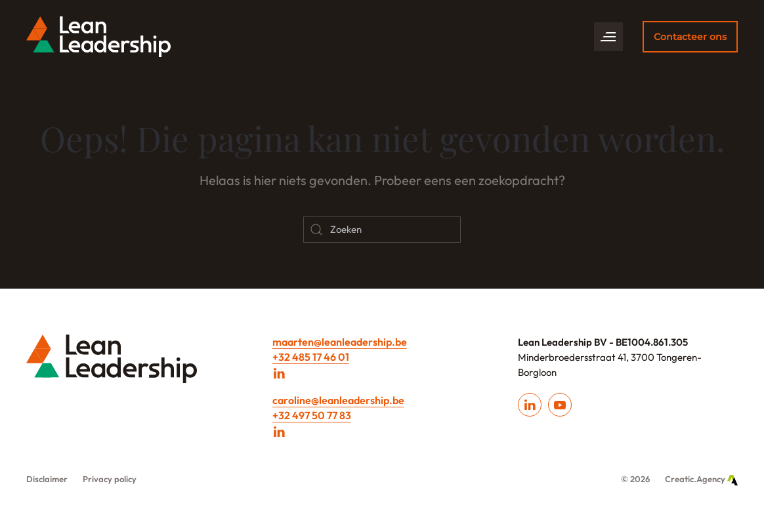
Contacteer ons (690, 37)
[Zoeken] (382, 230)
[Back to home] (98, 37)
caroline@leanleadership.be (338, 400)
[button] (608, 37)
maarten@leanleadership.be (340, 342)
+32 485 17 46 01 (311, 357)
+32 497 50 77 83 (312, 415)
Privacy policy (110, 479)
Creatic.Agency (701, 479)
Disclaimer (47, 479)
